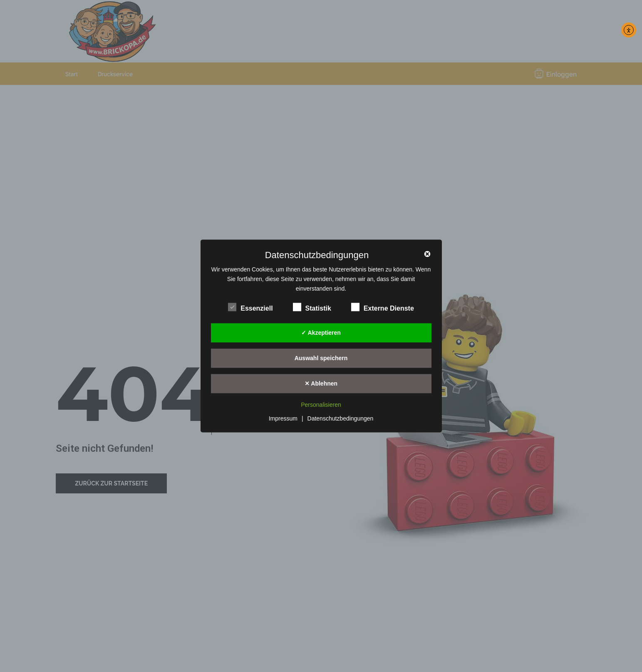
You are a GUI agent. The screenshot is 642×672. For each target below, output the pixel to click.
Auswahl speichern (321, 358)
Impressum (283, 419)
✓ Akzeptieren (321, 333)
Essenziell (250, 307)
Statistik (312, 307)
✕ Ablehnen (321, 383)
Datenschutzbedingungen (341, 419)
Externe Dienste (383, 307)
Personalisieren (321, 405)
